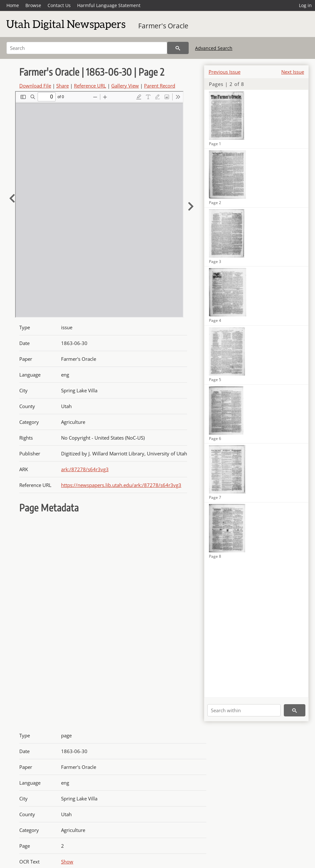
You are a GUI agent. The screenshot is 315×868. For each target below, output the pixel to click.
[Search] (87, 48)
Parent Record (160, 86)
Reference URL (90, 86)
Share (63, 86)
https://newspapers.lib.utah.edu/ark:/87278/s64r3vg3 (121, 485)
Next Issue (293, 72)
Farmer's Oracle (163, 26)
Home (13, 5)
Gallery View (125, 86)
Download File (35, 86)
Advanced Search (214, 48)
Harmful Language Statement (109, 5)
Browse (33, 5)
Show (67, 862)
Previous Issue (225, 72)
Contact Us (59, 5)
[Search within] (244, 710)
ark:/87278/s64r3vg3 (85, 469)
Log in (305, 5)
